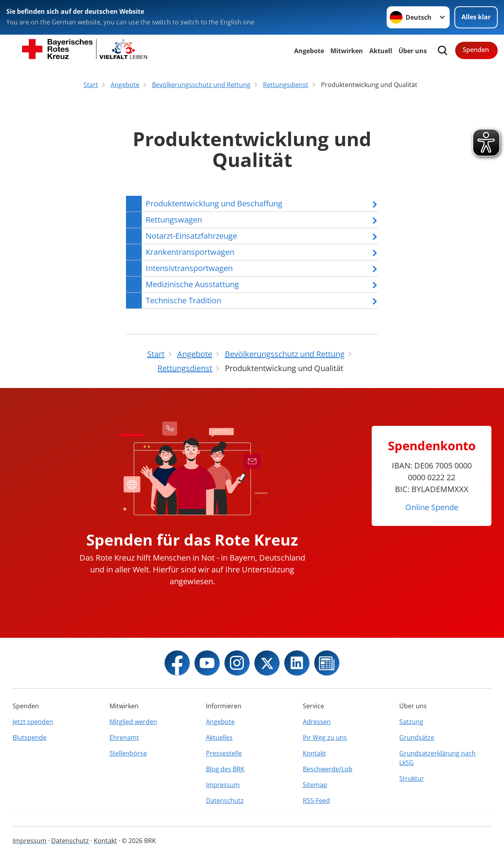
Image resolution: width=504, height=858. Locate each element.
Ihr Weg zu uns (325, 737)
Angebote (309, 51)
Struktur (412, 778)
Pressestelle (224, 753)
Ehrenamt (124, 737)
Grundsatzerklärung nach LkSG (437, 758)
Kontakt (314, 753)
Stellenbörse (128, 753)
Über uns (413, 51)
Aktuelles (219, 737)
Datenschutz (225, 800)
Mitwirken (347, 51)
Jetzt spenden (33, 722)
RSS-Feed (316, 800)
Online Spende (432, 507)
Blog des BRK (225, 769)
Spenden (476, 50)
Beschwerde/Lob (328, 769)
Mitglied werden (133, 722)
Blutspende (30, 737)
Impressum (223, 785)
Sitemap (315, 785)
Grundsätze (417, 737)
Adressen (317, 722)
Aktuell (381, 51)
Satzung (411, 722)
